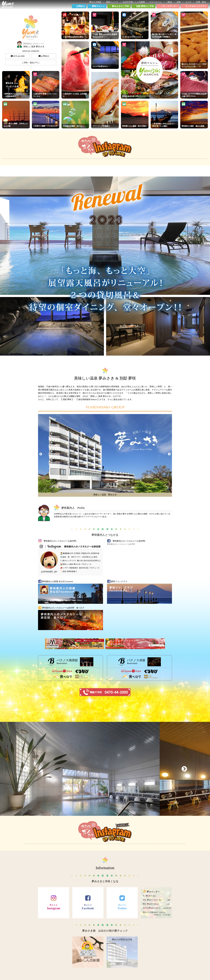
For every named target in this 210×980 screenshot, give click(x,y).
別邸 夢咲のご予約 (145, 6)
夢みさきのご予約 (121, 6)
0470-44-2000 (18, 56)
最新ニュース (113, 2)
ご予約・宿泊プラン (31, 63)
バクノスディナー (170, 6)
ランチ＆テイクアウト (196, 6)
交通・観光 (202, 2)
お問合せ (81, 6)
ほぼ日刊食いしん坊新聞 (135, 2)
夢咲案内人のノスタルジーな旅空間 (121, 544)
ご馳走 (170, 2)
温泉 (180, 2)
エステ (189, 2)
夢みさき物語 (96, 2)
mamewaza (122, 960)
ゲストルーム (156, 2)
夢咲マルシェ (98, 6)
